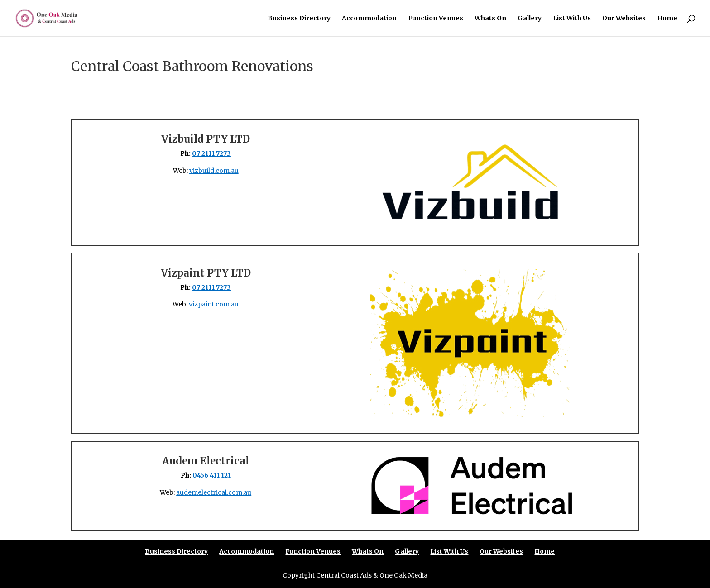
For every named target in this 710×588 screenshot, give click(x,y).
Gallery (530, 19)
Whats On (490, 19)
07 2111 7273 (211, 153)
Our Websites (624, 19)
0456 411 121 (212, 475)
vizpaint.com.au (214, 304)
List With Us (572, 19)
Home (667, 19)
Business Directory (299, 19)
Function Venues (436, 19)
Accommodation (369, 19)
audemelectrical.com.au (214, 492)
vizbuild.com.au (214, 171)
